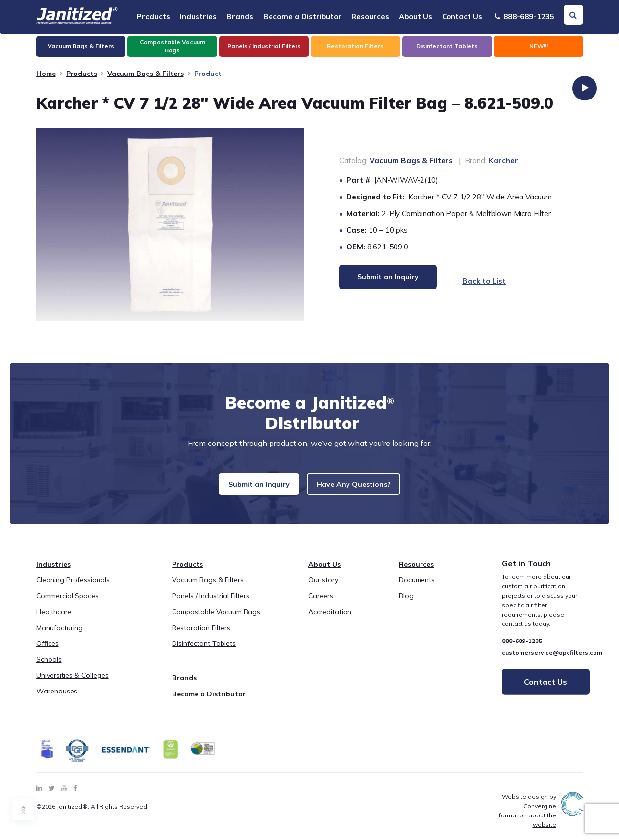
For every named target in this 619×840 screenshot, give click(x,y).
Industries (198, 16)
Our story (323, 588)
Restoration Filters (201, 635)
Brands (240, 16)
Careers (321, 604)
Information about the (525, 828)
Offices (48, 651)
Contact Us (462, 16)
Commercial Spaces (67, 604)
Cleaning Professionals (73, 588)
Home (46, 74)
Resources (370, 16)
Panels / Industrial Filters (211, 604)
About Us (416, 16)
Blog (406, 604)
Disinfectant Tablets (204, 651)
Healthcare (54, 619)
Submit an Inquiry (253, 488)
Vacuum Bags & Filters (146, 74)
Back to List (475, 281)
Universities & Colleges (73, 683)
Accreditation (330, 619)
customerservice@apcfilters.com (552, 660)
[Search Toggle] (573, 15)
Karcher (503, 161)
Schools (49, 667)
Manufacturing (60, 635)
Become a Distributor (302, 16)
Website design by (529, 809)
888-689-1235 (524, 16)
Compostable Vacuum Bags (216, 619)
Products (153, 16)
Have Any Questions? (360, 488)
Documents (417, 588)
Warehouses (57, 699)
